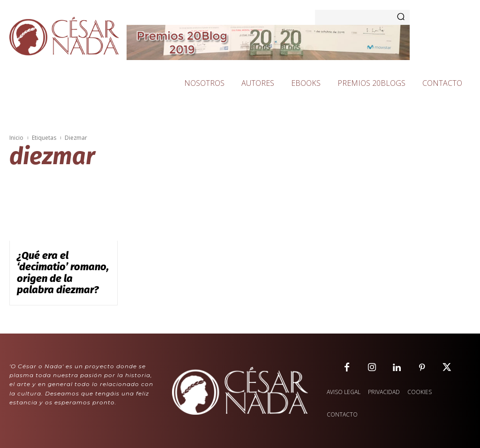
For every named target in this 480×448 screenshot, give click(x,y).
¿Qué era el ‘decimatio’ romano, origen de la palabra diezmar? (55, 263)
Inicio (16, 138)
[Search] (401, 17)
